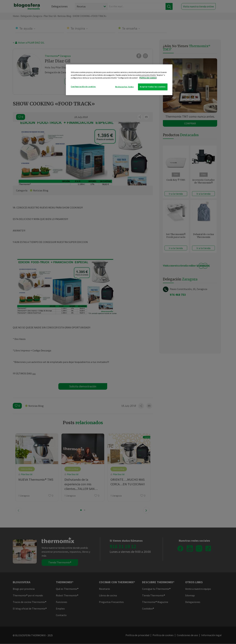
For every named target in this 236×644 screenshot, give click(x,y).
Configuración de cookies (83, 87)
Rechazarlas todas (125, 87)
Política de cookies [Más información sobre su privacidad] (148, 78)
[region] (119, 80)
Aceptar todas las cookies (153, 87)
